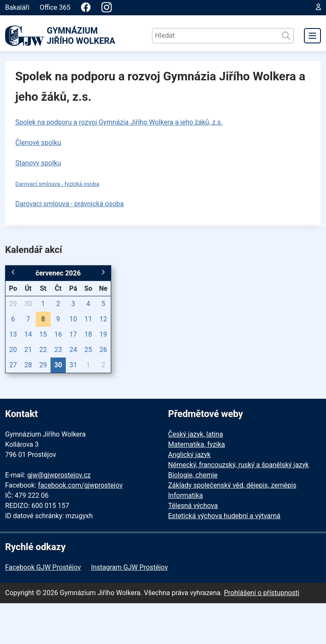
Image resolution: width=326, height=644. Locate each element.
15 (43, 334)
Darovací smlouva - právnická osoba (69, 204)
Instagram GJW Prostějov (129, 567)
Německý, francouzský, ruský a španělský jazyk (238, 465)
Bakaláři (17, 7)
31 (73, 365)
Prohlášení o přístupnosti (261, 593)
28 (28, 365)
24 (73, 350)
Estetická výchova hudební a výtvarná (224, 516)
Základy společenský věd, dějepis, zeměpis (232, 485)
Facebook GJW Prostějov (43, 567)
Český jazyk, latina (195, 434)
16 (58, 334)
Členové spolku (38, 143)
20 (13, 350)
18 (88, 334)
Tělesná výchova (193, 506)
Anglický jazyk (189, 455)
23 (58, 350)
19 (103, 334)
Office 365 (55, 7)
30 (28, 304)
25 (88, 350)
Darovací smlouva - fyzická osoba (57, 184)
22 (43, 350)
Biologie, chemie (193, 475)
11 (88, 319)
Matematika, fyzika (197, 444)
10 (73, 319)
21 (28, 350)
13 (13, 334)
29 (13, 304)
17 (73, 334)
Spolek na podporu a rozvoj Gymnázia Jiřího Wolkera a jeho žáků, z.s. (119, 122)
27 (13, 365)
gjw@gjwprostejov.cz (59, 475)
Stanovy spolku (38, 163)
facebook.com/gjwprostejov (80, 485)
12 (103, 319)
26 (103, 350)
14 (28, 334)
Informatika (185, 495)
